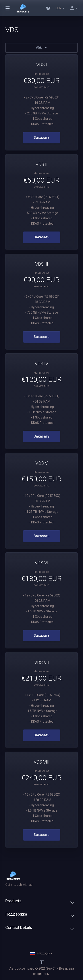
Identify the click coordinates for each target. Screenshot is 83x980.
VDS (41, 48)
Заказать (42, 138)
